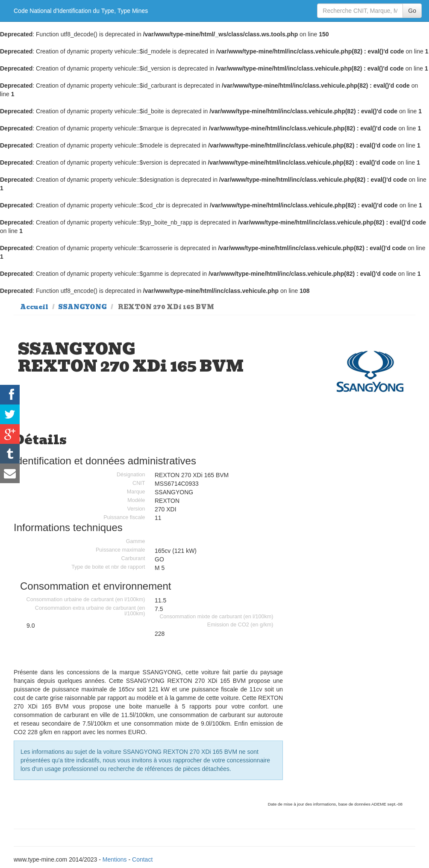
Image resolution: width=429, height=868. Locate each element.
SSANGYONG (82, 307)
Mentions (115, 859)
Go (412, 11)
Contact (142, 859)
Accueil (34, 307)
